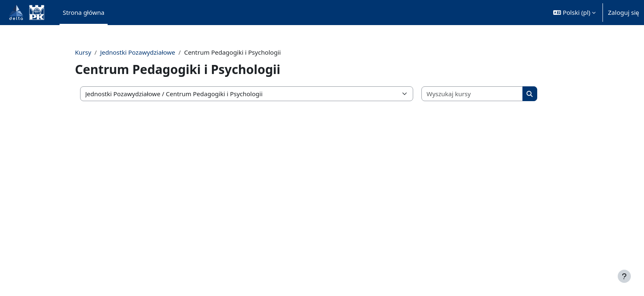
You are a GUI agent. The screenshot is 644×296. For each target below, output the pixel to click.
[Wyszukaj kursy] (485, 94)
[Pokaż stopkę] (624, 276)
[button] (574, 13)
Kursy (98, 52)
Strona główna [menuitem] (84, 12)
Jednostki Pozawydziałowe (152, 52)
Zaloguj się (623, 12)
